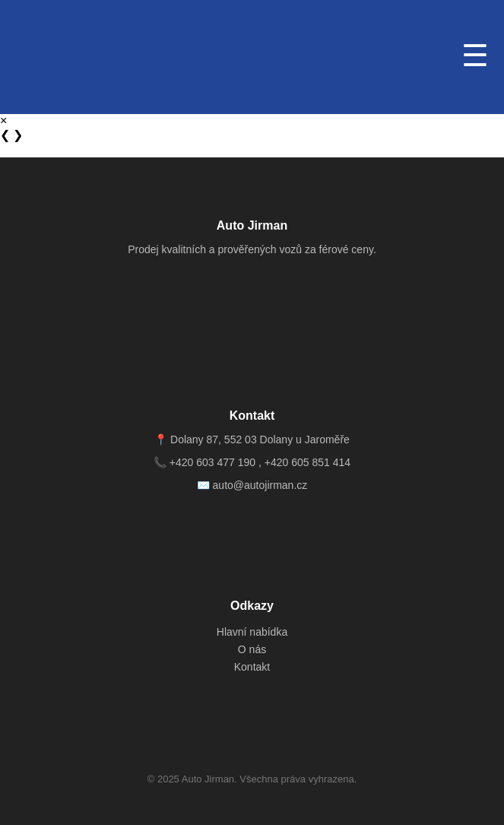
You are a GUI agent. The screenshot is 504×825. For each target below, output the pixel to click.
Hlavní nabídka (252, 632)
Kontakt (252, 667)
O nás (252, 649)
